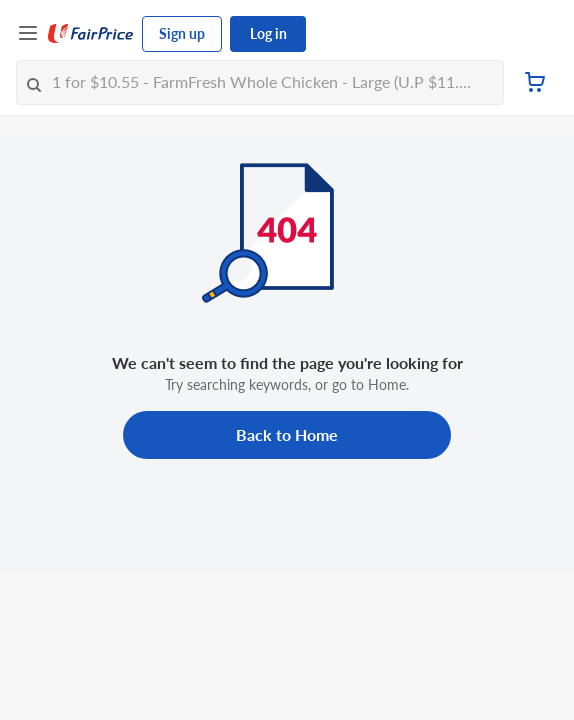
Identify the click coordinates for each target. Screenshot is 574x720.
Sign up (182, 33)
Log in (268, 33)
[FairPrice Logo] (91, 34)
